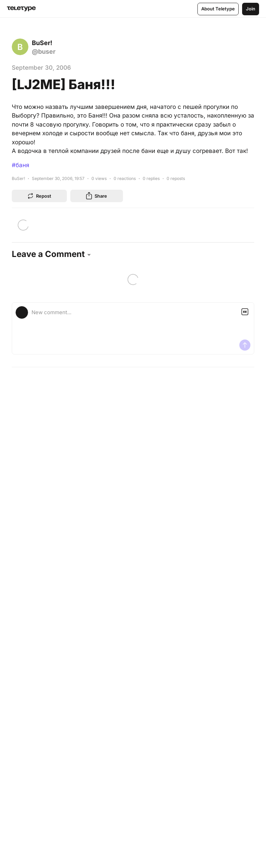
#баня (20, 165)
